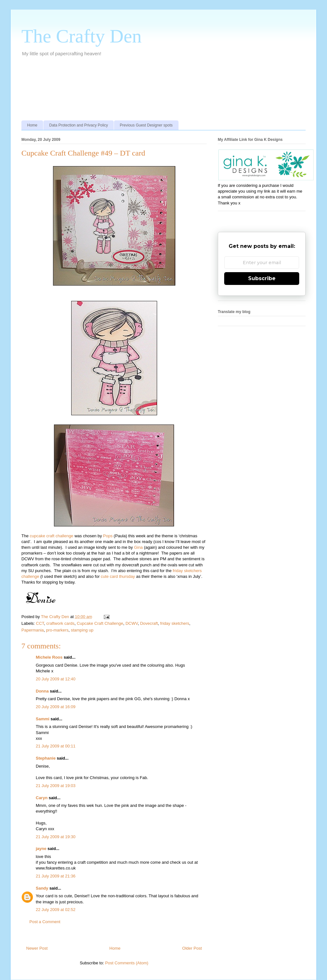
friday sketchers (175, 623)
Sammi (43, 719)
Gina (138, 547)
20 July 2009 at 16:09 (56, 707)
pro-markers (57, 630)
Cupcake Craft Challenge (100, 623)
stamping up (82, 630)
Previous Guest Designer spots (146, 125)
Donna (42, 691)
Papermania (33, 630)
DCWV (132, 623)
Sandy (42, 888)
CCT (40, 623)
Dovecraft (149, 623)
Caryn (42, 798)
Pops (108, 536)
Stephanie (46, 758)
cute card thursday (118, 576)
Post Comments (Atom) (127, 963)
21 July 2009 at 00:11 (56, 746)
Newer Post (37, 948)
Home (32, 125)
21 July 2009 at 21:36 (56, 876)
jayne (41, 849)
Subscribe (262, 278)
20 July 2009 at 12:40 (56, 679)
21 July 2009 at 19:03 (56, 786)
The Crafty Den (82, 36)
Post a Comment (45, 922)
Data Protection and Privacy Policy (79, 125)
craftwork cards (60, 623)
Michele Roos (49, 657)
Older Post (192, 948)
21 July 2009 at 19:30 (56, 837)
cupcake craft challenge (52, 536)
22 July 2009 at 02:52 (56, 910)
